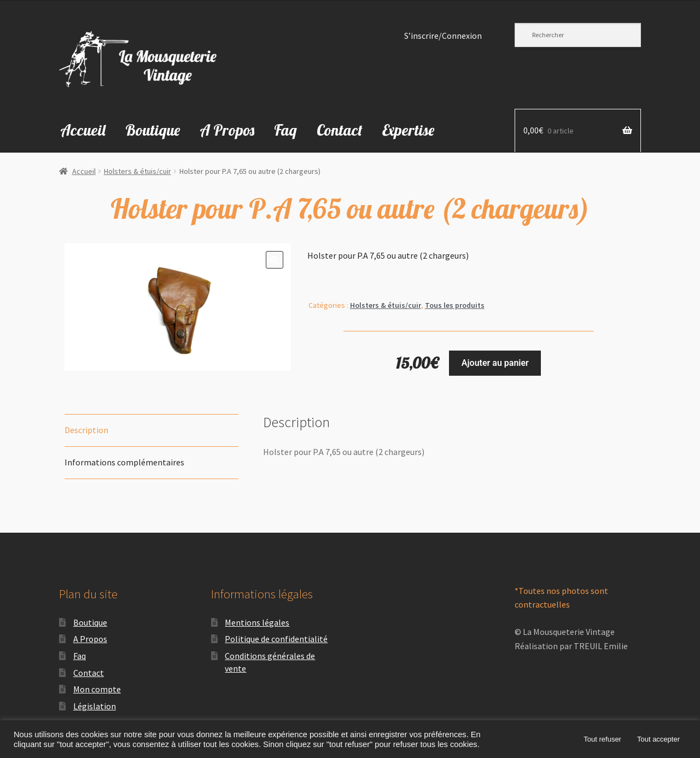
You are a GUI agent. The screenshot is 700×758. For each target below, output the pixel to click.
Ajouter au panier (495, 363)
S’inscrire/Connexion (443, 36)
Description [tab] (86, 430)
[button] (275, 260)
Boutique (153, 130)
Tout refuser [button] (602, 739)
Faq (285, 130)
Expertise (408, 130)
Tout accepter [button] (658, 739)
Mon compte (97, 689)
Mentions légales (257, 622)
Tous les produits (455, 305)
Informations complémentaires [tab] (124, 462)
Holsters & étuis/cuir (138, 171)
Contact (340, 130)
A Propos (227, 130)
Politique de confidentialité (276, 639)
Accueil (83, 130)
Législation (95, 706)
